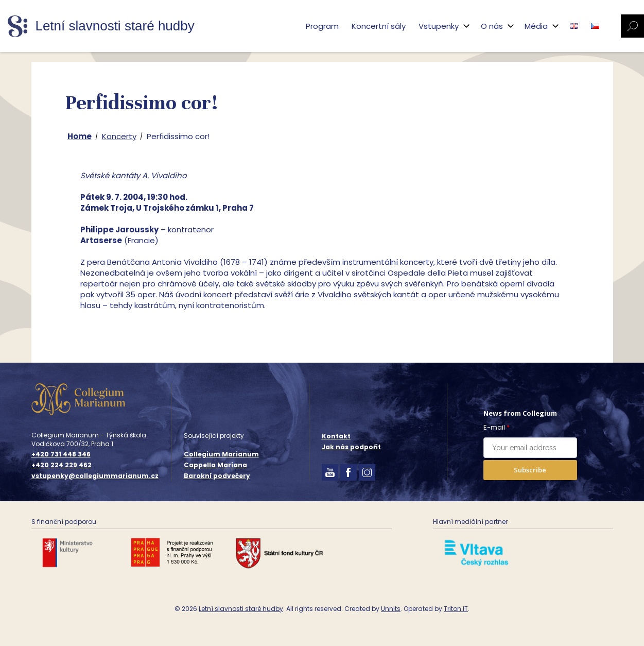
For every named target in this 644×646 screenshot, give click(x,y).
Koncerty (119, 136)
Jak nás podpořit (351, 447)
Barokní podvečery (217, 476)
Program (322, 26)
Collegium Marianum (221, 454)
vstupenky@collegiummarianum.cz (95, 476)
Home (80, 136)
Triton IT (456, 609)
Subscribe (530, 470)
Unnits (391, 609)
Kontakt (336, 436)
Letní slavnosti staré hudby (241, 609)
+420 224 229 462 (62, 465)
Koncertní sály (379, 26)
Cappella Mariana (215, 465)
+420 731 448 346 (61, 454)
